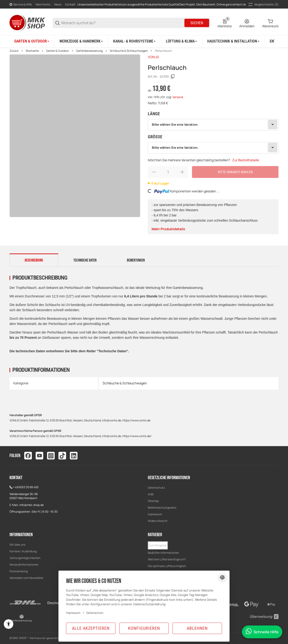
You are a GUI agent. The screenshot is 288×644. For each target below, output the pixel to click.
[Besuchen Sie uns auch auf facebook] (28, 456)
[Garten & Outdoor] (32, 41)
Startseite (32, 51)
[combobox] (213, 125)
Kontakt (70, 4)
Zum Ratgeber (158, 545)
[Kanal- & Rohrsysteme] (135, 41)
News (58, 4)
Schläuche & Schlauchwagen (129, 51)
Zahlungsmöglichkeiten (25, 558)
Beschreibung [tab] (34, 260)
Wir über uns (17, 545)
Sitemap (153, 501)
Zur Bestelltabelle (246, 160)
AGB (151, 494)
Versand (178, 97)
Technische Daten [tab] (85, 260)
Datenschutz (156, 488)
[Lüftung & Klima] (182, 41)
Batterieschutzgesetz (162, 508)
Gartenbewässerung (89, 51)
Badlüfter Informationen (163, 553)
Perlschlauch (163, 51)
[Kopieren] (173, 76)
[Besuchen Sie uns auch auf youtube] (39, 456)
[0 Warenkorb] (270, 23)
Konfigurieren (144, 628)
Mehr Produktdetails (168, 229)
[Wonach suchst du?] (122, 23)
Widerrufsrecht (158, 521)
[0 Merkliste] (225, 23)
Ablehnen (197, 628)
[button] (158, 545)
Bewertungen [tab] (136, 260)
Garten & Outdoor (58, 51)
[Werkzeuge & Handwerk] (82, 41)
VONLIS (153, 57)
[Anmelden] (247, 23)
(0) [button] (263, 5)
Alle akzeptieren (91, 628)
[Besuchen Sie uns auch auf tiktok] (62, 456)
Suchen (197, 23)
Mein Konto (43, 4)
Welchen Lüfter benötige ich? (167, 559)
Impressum (155, 514)
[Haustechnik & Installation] (234, 41)
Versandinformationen (24, 565)
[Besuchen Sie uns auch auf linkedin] (74, 456)
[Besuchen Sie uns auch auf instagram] (51, 456)
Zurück (14, 51)
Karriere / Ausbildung (23, 551)
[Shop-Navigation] (21, 5)
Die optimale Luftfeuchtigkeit (167, 566)
